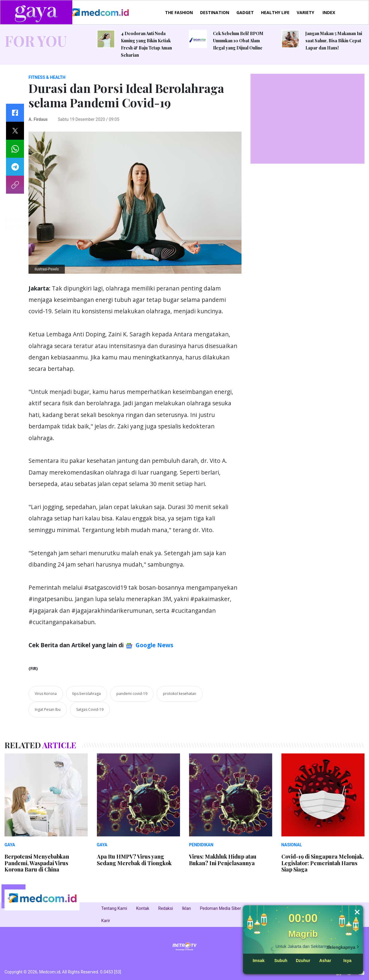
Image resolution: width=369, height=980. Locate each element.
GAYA (10, 845)
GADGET (245, 12)
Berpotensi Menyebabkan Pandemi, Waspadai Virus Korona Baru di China (37, 863)
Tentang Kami (114, 908)
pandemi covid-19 (132, 694)
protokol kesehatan (180, 694)
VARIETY (305, 12)
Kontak (143, 908)
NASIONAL (292, 845)
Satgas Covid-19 (90, 709)
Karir (106, 921)
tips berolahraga (87, 694)
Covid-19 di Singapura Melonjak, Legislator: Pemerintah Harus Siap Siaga (323, 863)
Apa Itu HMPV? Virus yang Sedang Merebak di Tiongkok (134, 860)
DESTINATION (215, 12)
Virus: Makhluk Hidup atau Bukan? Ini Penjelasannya (223, 860)
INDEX (329, 12)
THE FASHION (179, 12)
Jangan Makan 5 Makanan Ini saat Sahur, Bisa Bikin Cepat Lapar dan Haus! (334, 41)
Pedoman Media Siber (220, 908)
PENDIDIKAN (201, 845)
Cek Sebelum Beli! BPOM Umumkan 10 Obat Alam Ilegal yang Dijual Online (238, 41)
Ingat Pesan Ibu (48, 709)
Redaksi (165, 908)
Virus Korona (46, 694)
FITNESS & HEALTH (47, 77)
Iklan (187, 908)
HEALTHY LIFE (275, 12)
